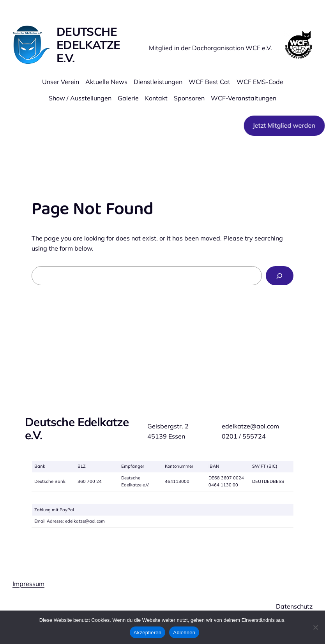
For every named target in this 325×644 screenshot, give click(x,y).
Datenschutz (294, 606)
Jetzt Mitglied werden (283, 125)
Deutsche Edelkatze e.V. (88, 45)
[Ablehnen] (315, 627)
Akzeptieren (147, 633)
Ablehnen (184, 633)
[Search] (280, 276)
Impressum (28, 584)
